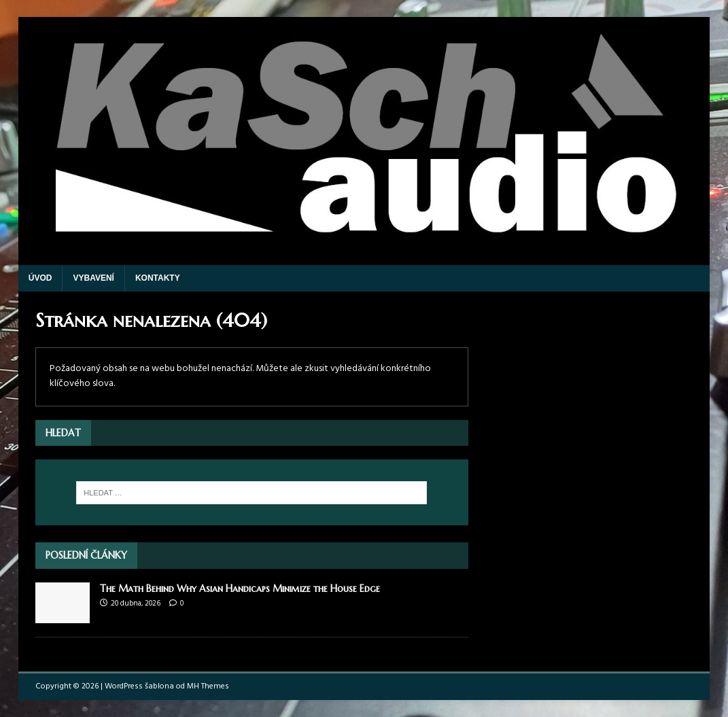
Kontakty (158, 278)
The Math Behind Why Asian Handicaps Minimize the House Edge (240, 589)
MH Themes (208, 686)
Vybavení (93, 278)
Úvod (40, 278)
